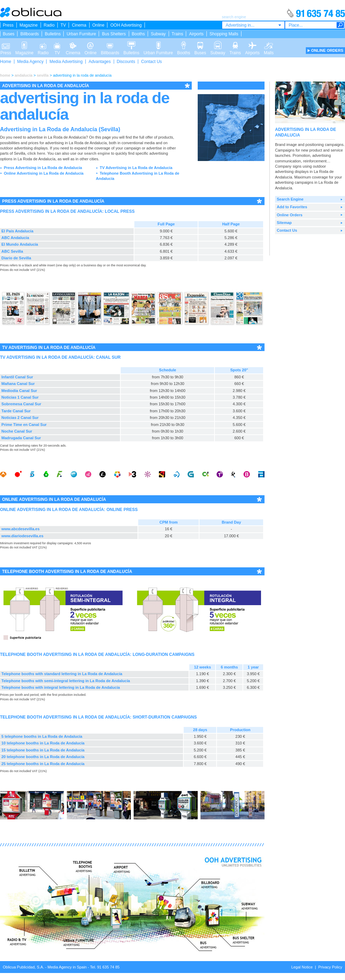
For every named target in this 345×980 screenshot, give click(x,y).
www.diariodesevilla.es (22, 536)
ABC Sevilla (12, 251)
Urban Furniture (81, 34)
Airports (196, 34)
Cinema (79, 25)
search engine (97, 153)
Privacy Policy (330, 967)
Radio (49, 25)
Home (6, 62)
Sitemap (284, 223)
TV (63, 25)
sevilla (43, 75)
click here (36, 153)
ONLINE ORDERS (327, 50)
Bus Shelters (114, 34)
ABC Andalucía (15, 238)
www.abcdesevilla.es (20, 529)
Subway (158, 34)
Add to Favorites (292, 207)
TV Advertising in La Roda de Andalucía (136, 168)
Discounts (126, 62)
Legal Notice (302, 967)
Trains (178, 34)
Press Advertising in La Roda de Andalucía (43, 168)
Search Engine (290, 199)
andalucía (24, 75)
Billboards (30, 34)
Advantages (100, 62)
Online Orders (290, 215)
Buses (9, 34)
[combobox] (253, 25)
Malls (269, 45)
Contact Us (151, 62)
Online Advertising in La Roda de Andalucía (44, 173)
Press (8, 25)
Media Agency (30, 62)
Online (98, 25)
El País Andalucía (17, 231)
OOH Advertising (126, 25)
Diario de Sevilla (16, 258)
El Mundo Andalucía (20, 244)
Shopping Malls (224, 34)
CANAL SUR (108, 357)
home (5, 75)
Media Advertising (66, 62)
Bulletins (53, 34)
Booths (138, 34)
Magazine (29, 25)
